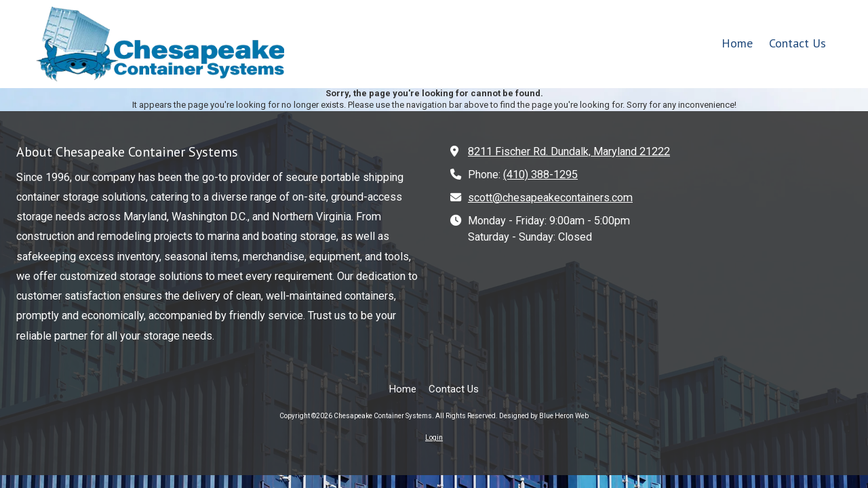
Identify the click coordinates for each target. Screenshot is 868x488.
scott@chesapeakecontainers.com (550, 198)
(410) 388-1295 (540, 175)
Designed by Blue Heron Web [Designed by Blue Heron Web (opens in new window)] (544, 416)
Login (434, 438)
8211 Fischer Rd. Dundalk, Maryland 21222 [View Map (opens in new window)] (569, 151)
